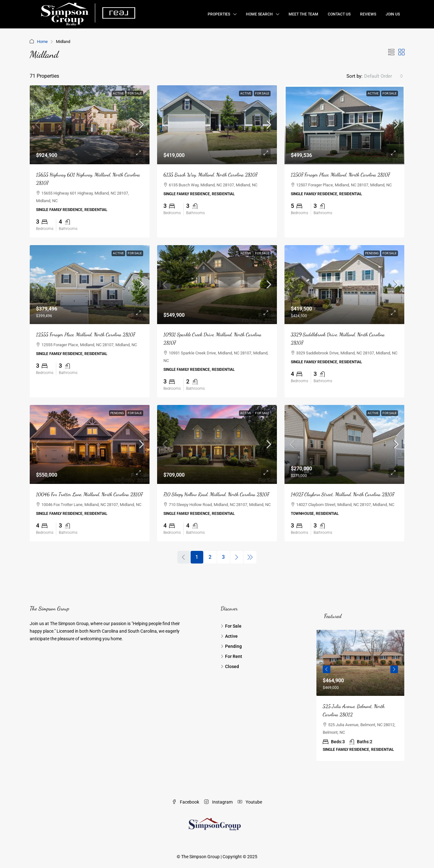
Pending (372, 253)
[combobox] (384, 76)
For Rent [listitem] (231, 656)
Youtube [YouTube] (250, 802)
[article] (361, 695)
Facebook (186, 802)
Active (118, 93)
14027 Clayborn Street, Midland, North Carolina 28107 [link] (342, 494)
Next (394, 669)
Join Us (393, 14)
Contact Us (339, 14)
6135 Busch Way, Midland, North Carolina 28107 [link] (210, 175)
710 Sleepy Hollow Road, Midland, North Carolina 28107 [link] (216, 494)
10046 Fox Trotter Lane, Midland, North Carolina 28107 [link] (89, 494)
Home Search (259, 14)
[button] (391, 52)
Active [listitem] (229, 636)
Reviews (368, 14)
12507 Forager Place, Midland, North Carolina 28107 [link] (340, 175)
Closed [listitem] (230, 666)
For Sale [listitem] (231, 626)
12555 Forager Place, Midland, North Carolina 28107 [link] (86, 334)
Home (42, 42)
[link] (90, 125)
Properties (219, 14)
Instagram (218, 802)
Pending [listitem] (231, 646)
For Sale (135, 93)
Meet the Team (303, 14)
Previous (327, 669)
